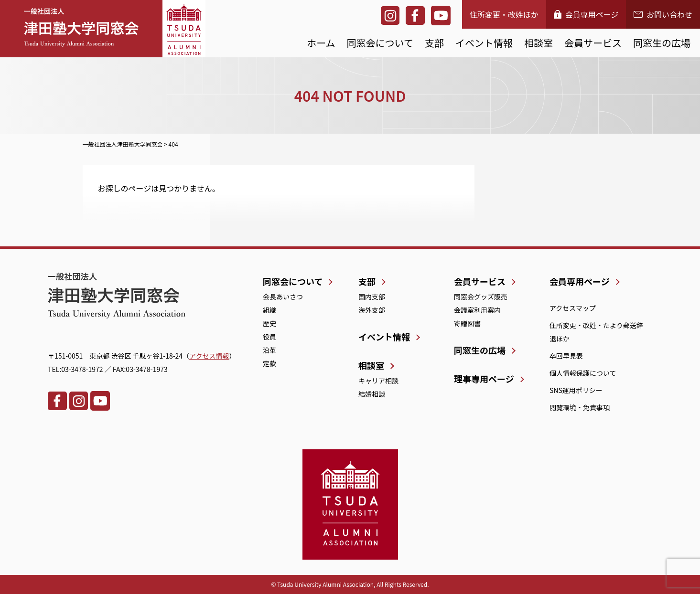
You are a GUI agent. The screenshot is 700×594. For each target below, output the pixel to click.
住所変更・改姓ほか (504, 14)
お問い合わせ (663, 14)
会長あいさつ (283, 297)
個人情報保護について (583, 373)
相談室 (538, 43)
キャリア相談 (378, 381)
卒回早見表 (566, 356)
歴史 (269, 323)
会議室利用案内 (477, 310)
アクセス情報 (209, 356)
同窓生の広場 (662, 43)
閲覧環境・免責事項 (580, 407)
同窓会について (380, 43)
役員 (269, 337)
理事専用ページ (484, 379)
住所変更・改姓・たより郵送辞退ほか (596, 332)
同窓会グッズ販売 (481, 297)
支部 (434, 43)
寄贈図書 (467, 323)
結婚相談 (372, 394)
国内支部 (372, 297)
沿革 (269, 350)
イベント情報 (484, 43)
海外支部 (372, 310)
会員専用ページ (586, 14)
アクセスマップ (573, 308)
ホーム (321, 43)
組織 (269, 310)
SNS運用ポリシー (576, 390)
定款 (269, 363)
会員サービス (593, 43)
